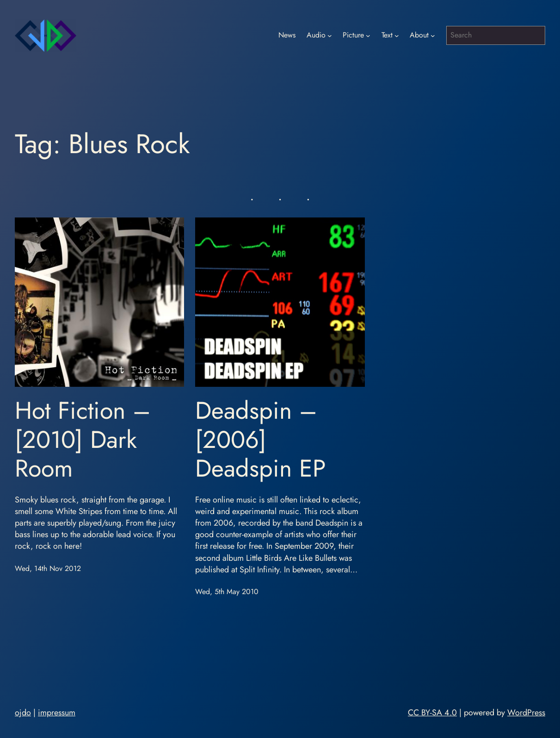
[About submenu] (433, 36)
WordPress (526, 713)
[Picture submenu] (368, 36)
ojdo (23, 713)
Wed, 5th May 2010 (227, 592)
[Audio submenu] (330, 36)
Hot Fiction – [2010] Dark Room (83, 439)
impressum (57, 713)
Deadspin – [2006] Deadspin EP (261, 439)
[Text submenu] (397, 36)
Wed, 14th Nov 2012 (48, 568)
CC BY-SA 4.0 (432, 713)
